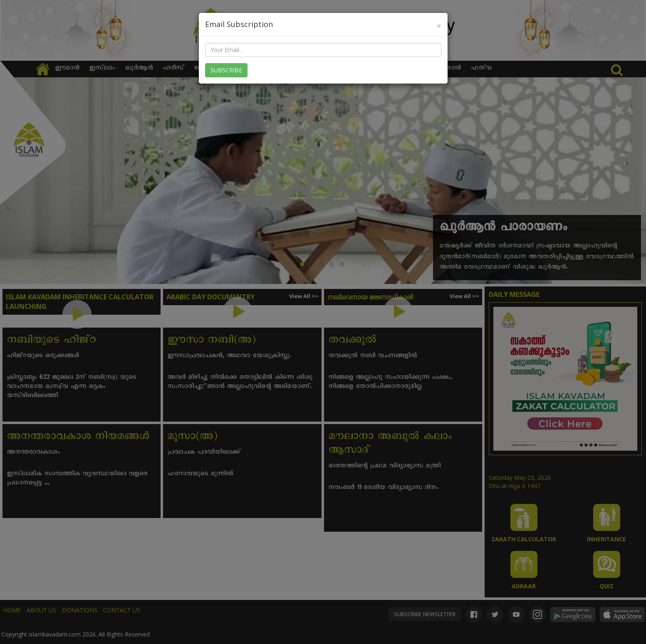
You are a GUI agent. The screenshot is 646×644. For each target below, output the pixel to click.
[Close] (439, 26)
